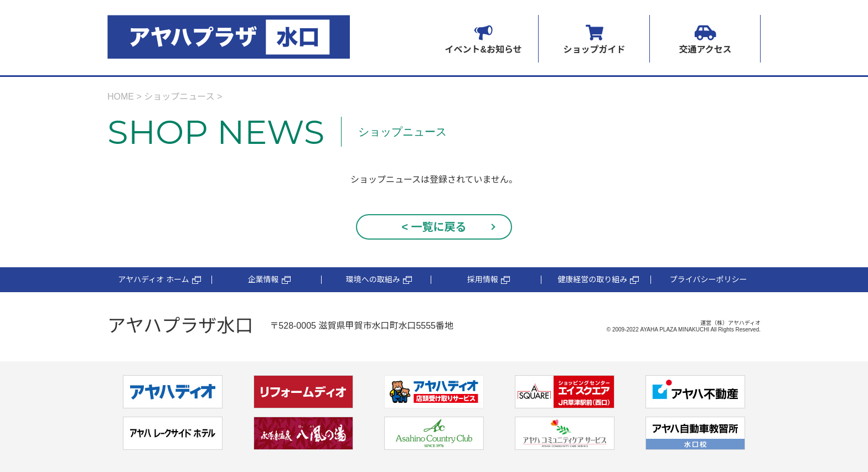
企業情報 (269, 280)
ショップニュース (179, 97)
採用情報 (489, 280)
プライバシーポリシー (709, 279)
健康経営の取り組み (598, 280)
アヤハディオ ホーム (159, 280)
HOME (121, 97)
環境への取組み (379, 280)
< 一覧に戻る (434, 227)
